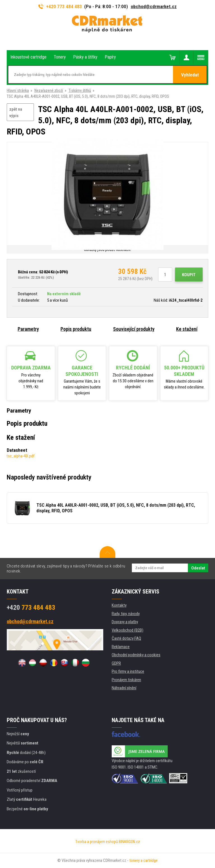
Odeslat (198, 568)
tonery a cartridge (143, 860)
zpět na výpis (16, 112)
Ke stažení (187, 329)
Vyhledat (190, 75)
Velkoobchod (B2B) (128, 630)
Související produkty (134, 329)
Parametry (28, 329)
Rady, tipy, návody (126, 614)
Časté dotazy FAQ (126, 638)
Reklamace (121, 647)
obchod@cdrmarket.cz (154, 6)
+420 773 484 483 (60, 6)
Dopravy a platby (125, 622)
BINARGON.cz (129, 842)
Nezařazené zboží (49, 90)
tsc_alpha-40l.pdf (21, 456)
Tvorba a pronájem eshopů (97, 842)
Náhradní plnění (124, 688)
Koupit (189, 275)
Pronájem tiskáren (126, 680)
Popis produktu (76, 329)
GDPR (116, 663)
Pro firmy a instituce (128, 671)
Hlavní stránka (18, 90)
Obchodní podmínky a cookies (136, 655)
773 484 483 (31, 608)
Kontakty (119, 605)
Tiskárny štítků (80, 90)
